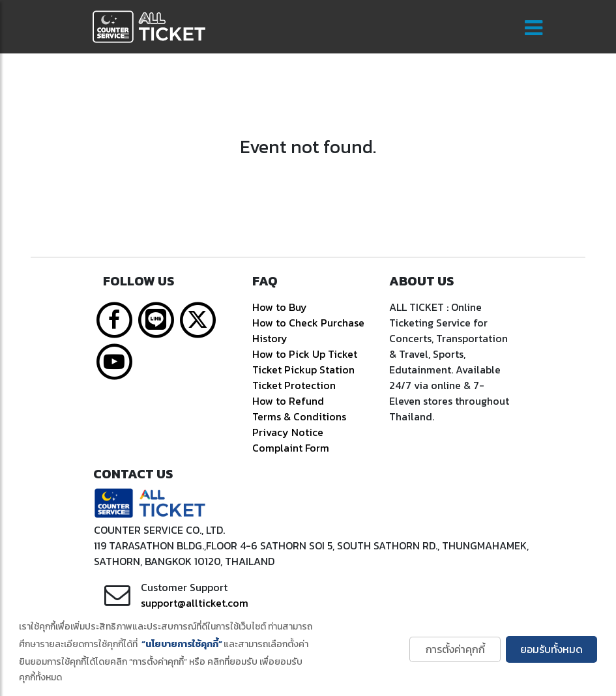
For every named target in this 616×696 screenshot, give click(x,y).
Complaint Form (291, 448)
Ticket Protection (294, 385)
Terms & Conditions (299, 416)
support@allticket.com (195, 603)
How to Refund (288, 401)
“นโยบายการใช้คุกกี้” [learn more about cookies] (182, 644)
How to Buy (280, 307)
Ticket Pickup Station (303, 370)
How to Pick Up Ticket (305, 354)
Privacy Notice (288, 432)
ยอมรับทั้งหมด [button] (551, 649)
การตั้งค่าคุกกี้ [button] (455, 649)
